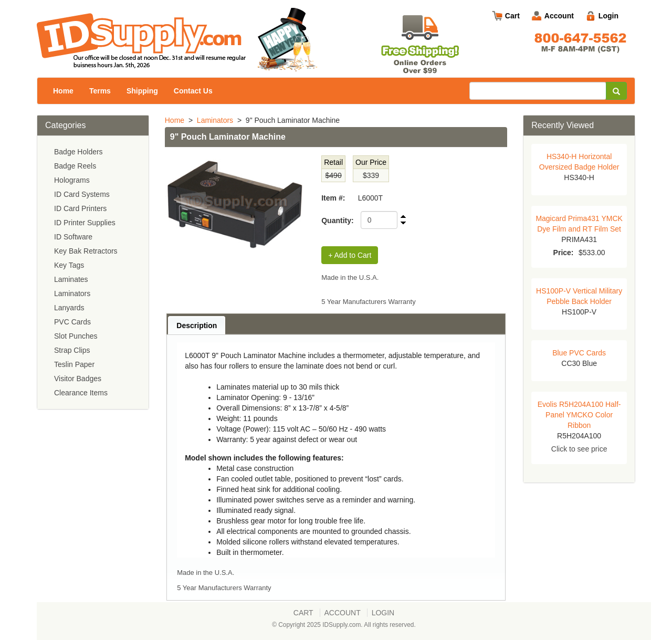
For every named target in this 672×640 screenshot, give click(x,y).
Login (608, 16)
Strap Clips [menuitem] (72, 350)
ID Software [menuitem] (73, 237)
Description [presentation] (197, 326)
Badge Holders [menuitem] (78, 152)
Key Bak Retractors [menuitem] (86, 251)
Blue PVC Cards (579, 353)
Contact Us (193, 91)
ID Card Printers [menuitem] (80, 208)
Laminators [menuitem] (72, 293)
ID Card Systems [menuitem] (82, 194)
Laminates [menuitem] (71, 279)
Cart (512, 16)
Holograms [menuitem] (72, 180)
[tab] (197, 325)
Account (559, 16)
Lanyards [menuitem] (69, 308)
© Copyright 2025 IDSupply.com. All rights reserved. (344, 625)
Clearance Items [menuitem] (81, 393)
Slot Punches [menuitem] (76, 336)
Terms (100, 91)
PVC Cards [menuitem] (72, 322)
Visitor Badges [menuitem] (78, 379)
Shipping (142, 91)
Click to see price (579, 449)
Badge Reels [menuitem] (75, 166)
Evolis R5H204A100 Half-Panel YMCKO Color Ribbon (579, 415)
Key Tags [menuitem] (69, 265)
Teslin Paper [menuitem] (74, 364)
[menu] (93, 272)
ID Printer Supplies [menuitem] (85, 223)
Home (63, 91)
